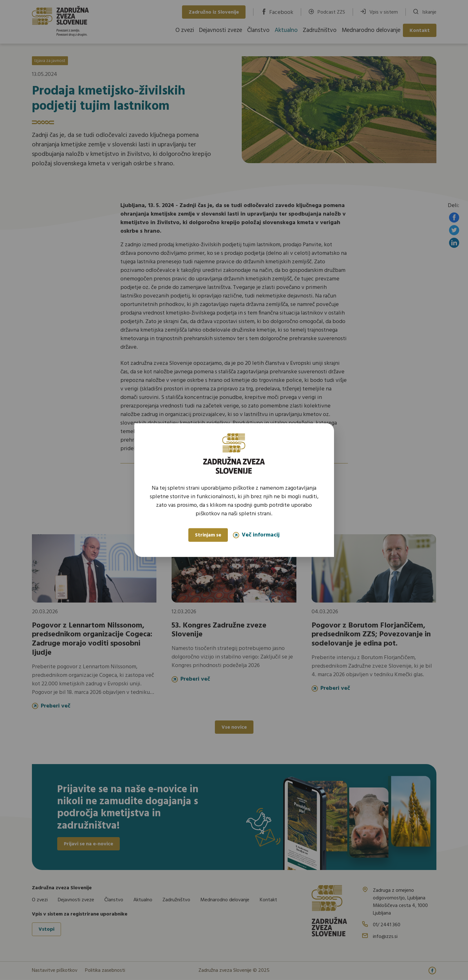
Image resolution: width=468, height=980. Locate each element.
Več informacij (256, 535)
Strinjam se (208, 535)
